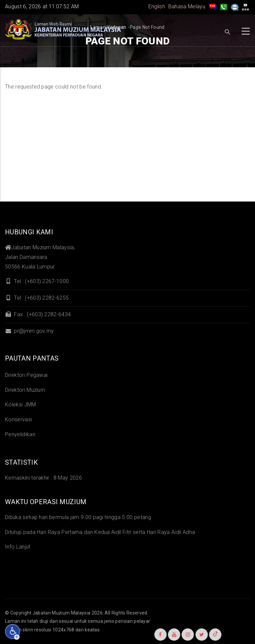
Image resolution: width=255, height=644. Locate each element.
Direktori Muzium (25, 390)
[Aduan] (235, 6)
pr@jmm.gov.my (29, 331)
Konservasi (18, 419)
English (157, 6)
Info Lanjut (18, 547)
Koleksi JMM (21, 405)
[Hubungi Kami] (224, 6)
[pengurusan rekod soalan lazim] (213, 6)
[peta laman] (245, 6)
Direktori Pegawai (26, 375)
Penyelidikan (20, 434)
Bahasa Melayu (187, 6)
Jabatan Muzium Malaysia (61, 613)
